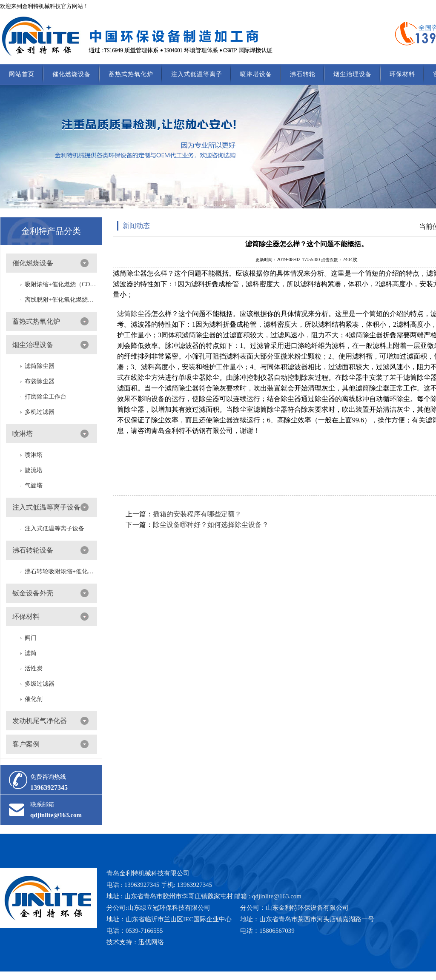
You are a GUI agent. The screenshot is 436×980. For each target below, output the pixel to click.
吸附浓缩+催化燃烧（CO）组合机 (61, 284)
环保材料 (402, 74)
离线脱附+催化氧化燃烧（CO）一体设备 (61, 300)
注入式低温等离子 (197, 74)
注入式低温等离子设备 (46, 507)
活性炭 (34, 668)
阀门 (31, 638)
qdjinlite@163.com (56, 815)
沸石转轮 (303, 74)
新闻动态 (136, 226)
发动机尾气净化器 (40, 721)
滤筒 (31, 653)
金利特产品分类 (51, 231)
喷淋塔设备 (256, 74)
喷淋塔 (23, 434)
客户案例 (26, 744)
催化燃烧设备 (72, 74)
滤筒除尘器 (40, 366)
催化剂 (34, 699)
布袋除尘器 (40, 381)
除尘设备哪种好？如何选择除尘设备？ (211, 525)
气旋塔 (34, 486)
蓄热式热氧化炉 (131, 74)
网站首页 (22, 74)
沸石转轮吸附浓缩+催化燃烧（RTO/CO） (61, 571)
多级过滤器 (40, 684)
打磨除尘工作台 (46, 397)
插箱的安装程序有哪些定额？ (197, 514)
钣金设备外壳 (33, 593)
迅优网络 (151, 942)
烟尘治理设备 (353, 74)
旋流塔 (34, 470)
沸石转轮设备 (33, 550)
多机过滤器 (40, 412)
